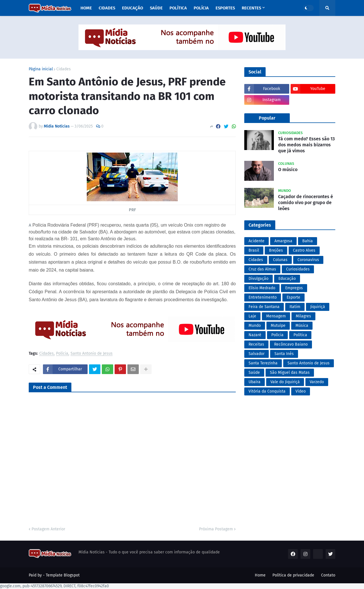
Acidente (257, 241)
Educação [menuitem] (133, 8)
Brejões (276, 250)
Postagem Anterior (48, 529)
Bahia (308, 241)
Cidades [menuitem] (107, 8)
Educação (287, 279)
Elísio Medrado (262, 288)
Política (300, 335)
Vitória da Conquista (267, 391)
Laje (252, 316)
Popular (267, 118)
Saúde (254, 373)
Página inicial (41, 69)
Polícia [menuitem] (201, 8)
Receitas (256, 344)
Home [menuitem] (86, 8)
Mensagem (276, 316)
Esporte (293, 297)
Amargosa (283, 241)
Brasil (254, 250)
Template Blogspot (63, 575)
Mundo (255, 326)
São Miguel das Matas (290, 373)
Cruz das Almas (262, 269)
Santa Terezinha (263, 363)
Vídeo (301, 391)
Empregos (294, 288)
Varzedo (317, 382)
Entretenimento (263, 297)
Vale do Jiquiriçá (285, 382)
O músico (288, 170)
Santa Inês (284, 354)
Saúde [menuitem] (156, 8)
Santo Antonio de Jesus (92, 354)
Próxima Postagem (216, 529)
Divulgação (258, 279)
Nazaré (255, 335)
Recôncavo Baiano (291, 344)
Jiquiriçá (318, 307)
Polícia (62, 354)
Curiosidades (298, 269)
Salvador (257, 354)
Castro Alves (304, 250)
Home (260, 575)
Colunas (280, 260)
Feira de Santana (264, 307)
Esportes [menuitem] (225, 8)
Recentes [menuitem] (251, 8)
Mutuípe (278, 326)
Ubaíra (255, 382)
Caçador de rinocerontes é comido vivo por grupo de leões (306, 203)
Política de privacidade (293, 575)
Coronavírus (308, 260)
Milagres (303, 316)
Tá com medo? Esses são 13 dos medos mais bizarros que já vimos (306, 145)
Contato (328, 575)
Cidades (64, 69)
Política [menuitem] (178, 8)
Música (302, 326)
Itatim (295, 307)
